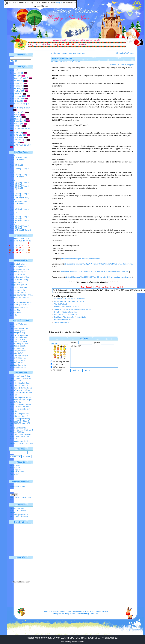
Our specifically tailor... (18, 331)
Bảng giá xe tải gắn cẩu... (19, 285)
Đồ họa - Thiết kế (16, 112)
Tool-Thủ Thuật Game (18, 128)
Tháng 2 (19, 175)
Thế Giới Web (15, 98)
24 (13, 252)
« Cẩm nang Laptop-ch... (60, 53)
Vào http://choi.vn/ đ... (18, 363)
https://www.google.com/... (19, 328)
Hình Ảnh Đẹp (15, 91)
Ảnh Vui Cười (15, 89)
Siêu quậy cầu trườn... (18, 361)
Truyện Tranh (15, 86)
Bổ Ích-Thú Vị (15, 124)
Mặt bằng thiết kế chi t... (19, 264)
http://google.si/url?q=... (18, 333)
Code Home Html (16, 121)
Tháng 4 (13, 165)
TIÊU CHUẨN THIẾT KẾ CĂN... (21, 295)
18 (17, 250)
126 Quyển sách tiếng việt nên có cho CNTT (70, 299)
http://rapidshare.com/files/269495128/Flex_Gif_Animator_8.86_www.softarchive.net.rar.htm (98, 277)
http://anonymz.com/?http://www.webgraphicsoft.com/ (80, 259)
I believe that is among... (19, 335)
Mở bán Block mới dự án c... (20, 277)
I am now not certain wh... (19, 342)
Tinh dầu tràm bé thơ (18, 290)
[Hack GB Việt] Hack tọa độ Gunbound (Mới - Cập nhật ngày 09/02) (20, 421)
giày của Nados (16, 313)
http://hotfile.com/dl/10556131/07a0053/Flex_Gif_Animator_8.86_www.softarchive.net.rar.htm (95, 272)
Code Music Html (16, 119)
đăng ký (60, 3)
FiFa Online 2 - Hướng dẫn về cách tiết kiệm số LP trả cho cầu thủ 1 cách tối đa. (21, 390)
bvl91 (77, 61)
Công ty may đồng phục (19, 272)
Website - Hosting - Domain (20, 108)
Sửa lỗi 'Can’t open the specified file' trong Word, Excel (21, 429)
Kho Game (14, 126)
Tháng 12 (21, 159)
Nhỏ (133, 65)
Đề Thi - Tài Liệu (16, 135)
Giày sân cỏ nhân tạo (18, 293)
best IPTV (14, 315)
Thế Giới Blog (15, 101)
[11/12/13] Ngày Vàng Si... (19, 355)
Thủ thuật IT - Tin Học (18, 104)
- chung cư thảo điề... (18, 348)
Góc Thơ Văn (15, 81)
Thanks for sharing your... (19, 337)
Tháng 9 (13, 188)
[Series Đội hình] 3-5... (18, 358)
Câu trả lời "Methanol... (18, 324)
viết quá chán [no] (16, 353)
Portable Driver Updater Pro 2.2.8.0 (67, 307)
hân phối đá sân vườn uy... (20, 280)
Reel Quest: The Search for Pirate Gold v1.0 (70, 317)
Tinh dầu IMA (15, 310)
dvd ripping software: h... (19, 351)
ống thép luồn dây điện (18, 287)
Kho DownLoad (16, 96)
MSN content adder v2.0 (63, 320)
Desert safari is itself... (18, 346)
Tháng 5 (19, 184)
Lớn (118, 65)
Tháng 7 (13, 157)
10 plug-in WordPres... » (125, 53)
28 (27, 252)
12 (20, 248)
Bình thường (125, 65)
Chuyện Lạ (14, 76)
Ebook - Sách (15, 137)
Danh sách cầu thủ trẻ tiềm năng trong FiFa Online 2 (20, 377)
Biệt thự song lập (16, 282)
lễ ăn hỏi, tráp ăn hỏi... (18, 274)
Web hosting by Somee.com (72, 641)
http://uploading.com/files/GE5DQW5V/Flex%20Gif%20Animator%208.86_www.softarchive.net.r (99, 264)
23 (10, 252)
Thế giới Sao (15, 94)
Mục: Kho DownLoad (77, 53)
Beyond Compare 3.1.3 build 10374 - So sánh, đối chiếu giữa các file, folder (20, 407)
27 (23, 252)
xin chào (13, 326)
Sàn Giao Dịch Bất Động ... (20, 307)
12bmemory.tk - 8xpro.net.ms (83, 611)
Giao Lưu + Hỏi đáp (17, 140)
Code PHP (14, 117)
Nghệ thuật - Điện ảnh (18, 78)
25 (17, 252)
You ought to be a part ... (19, 339)
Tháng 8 (19, 157)
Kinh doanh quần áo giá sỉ (19, 305)
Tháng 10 (26, 157)
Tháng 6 (13, 186)
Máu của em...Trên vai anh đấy (66, 315)
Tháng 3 (25, 182)
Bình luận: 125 (15, 468)
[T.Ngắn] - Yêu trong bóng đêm (65, 312)
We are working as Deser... (20, 344)
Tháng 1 (13, 169)
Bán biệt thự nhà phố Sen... (20, 269)
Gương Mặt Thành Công (19, 145)
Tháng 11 (13, 159)
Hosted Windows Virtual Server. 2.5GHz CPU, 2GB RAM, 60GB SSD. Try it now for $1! (72, 638)
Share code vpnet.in (62, 322)
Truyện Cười (15, 83)
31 (13, 255)
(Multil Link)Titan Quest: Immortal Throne (69, 301)
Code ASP (14, 115)
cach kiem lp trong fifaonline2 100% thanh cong (21, 435)
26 (20, 252)
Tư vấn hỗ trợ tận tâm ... (19, 267)
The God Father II (61, 304)
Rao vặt (13, 142)
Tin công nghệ (15, 73)
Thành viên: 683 (16, 470)
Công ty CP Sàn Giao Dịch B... (21, 302)
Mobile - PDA (15, 133)
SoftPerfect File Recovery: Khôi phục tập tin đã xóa (73, 309)
